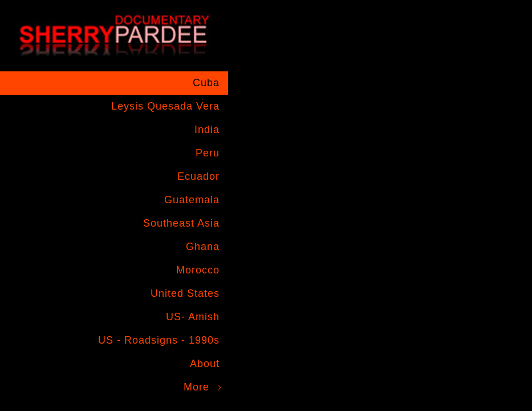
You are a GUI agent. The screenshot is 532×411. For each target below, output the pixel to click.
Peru (208, 153)
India (207, 130)
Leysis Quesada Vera (165, 106)
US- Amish (193, 317)
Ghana (203, 247)
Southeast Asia (181, 223)
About (205, 364)
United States (185, 293)
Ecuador (198, 176)
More (196, 387)
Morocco (198, 270)
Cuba (206, 83)
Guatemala (192, 200)
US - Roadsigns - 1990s (159, 340)
